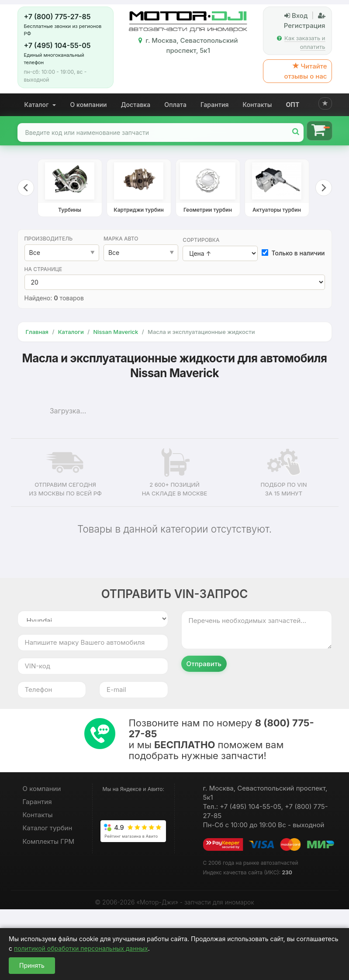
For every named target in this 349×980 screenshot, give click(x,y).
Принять (32, 965)
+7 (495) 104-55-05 (57, 45)
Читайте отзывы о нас (305, 71)
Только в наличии (294, 253)
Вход (296, 15)
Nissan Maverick (116, 332)
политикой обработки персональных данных (81, 948)
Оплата (175, 105)
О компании (88, 105)
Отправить (204, 664)
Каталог (40, 105)
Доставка (136, 105)
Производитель (49, 239)
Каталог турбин (48, 828)
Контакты (257, 105)
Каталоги (71, 332)
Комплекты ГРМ (49, 841)
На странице (43, 269)
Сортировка (201, 240)
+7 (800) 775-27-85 (57, 17)
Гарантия (215, 105)
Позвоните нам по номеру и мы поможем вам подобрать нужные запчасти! (221, 739)
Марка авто (121, 239)
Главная (37, 332)
